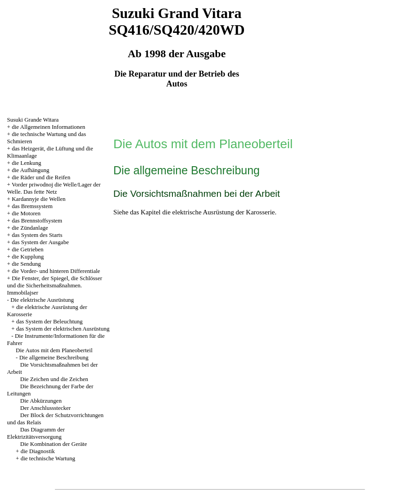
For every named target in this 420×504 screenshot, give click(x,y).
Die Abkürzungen (41, 401)
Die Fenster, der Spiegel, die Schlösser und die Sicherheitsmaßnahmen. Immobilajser (55, 285)
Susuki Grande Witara (33, 120)
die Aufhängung (30, 170)
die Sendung (26, 264)
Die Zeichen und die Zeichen (54, 379)
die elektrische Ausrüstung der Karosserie (219, 212)
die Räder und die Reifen (41, 177)
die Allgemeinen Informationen (48, 127)
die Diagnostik (38, 451)
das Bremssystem (32, 206)
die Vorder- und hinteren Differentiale (56, 271)
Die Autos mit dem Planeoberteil (54, 350)
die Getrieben (27, 249)
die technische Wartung (48, 458)
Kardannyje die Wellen (38, 199)
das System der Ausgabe (40, 242)
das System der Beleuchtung (50, 321)
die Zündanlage (30, 228)
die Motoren (26, 213)
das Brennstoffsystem (37, 220)
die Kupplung (28, 257)
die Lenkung (26, 163)
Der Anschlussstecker (45, 408)
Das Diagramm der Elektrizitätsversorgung (36, 433)
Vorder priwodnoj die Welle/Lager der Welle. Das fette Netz (54, 188)
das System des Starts (37, 235)
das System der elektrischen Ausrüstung (63, 329)
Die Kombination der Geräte (54, 444)
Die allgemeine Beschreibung (54, 357)
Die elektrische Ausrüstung (42, 300)
